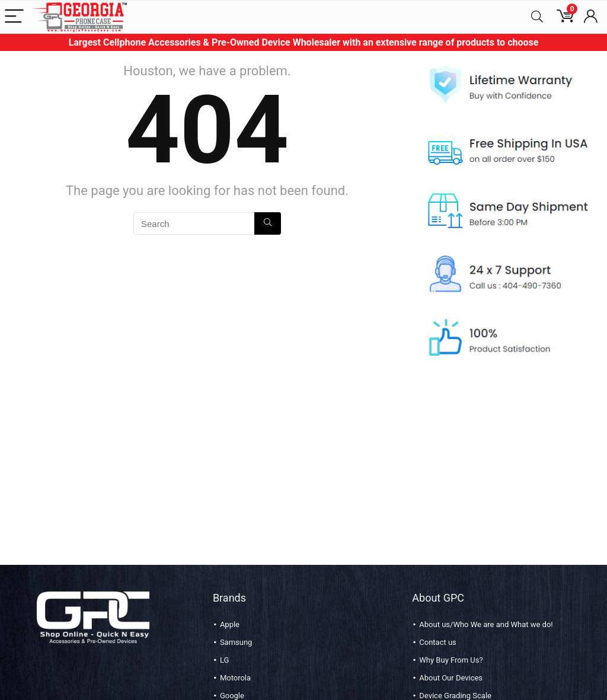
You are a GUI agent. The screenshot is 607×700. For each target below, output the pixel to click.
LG (224, 660)
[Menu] (14, 17)
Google (232, 696)
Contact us (438, 642)
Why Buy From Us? (451, 660)
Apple (230, 624)
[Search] (537, 17)
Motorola (235, 678)
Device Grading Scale (455, 696)
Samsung (236, 642)
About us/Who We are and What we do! (486, 624)
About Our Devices (451, 678)
